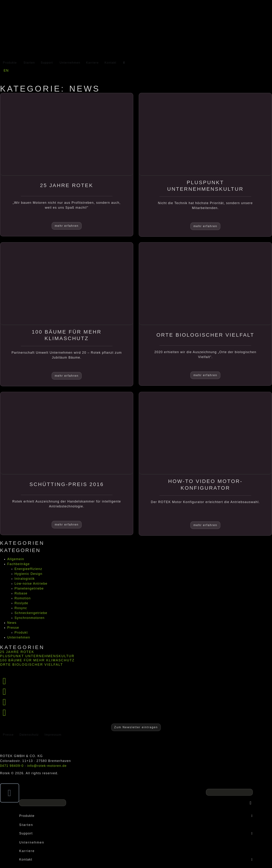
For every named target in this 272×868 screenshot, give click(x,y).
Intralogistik (25, 579)
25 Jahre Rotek (17, 652)
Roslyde (21, 603)
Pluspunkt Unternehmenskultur (37, 656)
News (12, 623)
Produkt (21, 633)
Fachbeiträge (18, 564)
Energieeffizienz (28, 569)
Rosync (21, 608)
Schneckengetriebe (31, 613)
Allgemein (16, 559)
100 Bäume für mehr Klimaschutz (37, 660)
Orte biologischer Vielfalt (32, 665)
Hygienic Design (28, 574)
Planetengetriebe (29, 588)
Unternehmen (19, 637)
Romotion (23, 598)
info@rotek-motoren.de (47, 766)
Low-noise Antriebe (31, 584)
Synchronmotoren (30, 618)
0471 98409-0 (12, 766)
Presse (13, 628)
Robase (21, 593)
